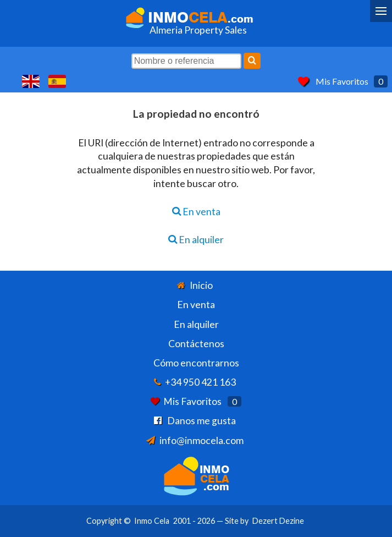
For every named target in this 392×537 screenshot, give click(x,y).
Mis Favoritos (342, 81)
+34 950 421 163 (200, 382)
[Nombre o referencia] (186, 61)
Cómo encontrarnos (196, 363)
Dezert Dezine (278, 521)
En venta (196, 212)
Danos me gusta (201, 421)
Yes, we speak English (31, 81)
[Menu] (381, 11)
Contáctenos (196, 344)
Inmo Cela (152, 521)
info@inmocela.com (201, 440)
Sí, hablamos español (57, 81)
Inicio (201, 285)
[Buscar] (252, 61)
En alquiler (196, 240)
